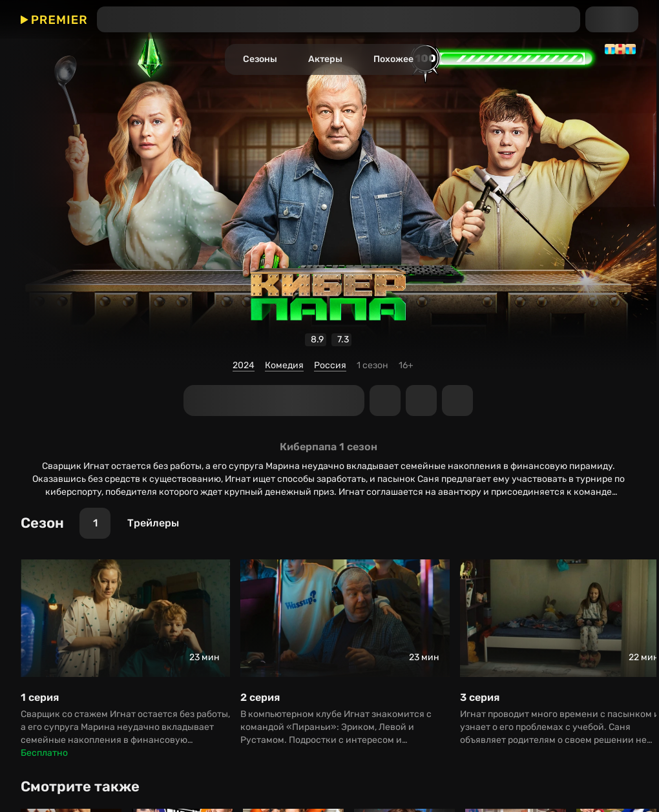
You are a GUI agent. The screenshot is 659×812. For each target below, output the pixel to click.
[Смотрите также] (85, 787)
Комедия (284, 365)
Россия (330, 365)
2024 (244, 365)
